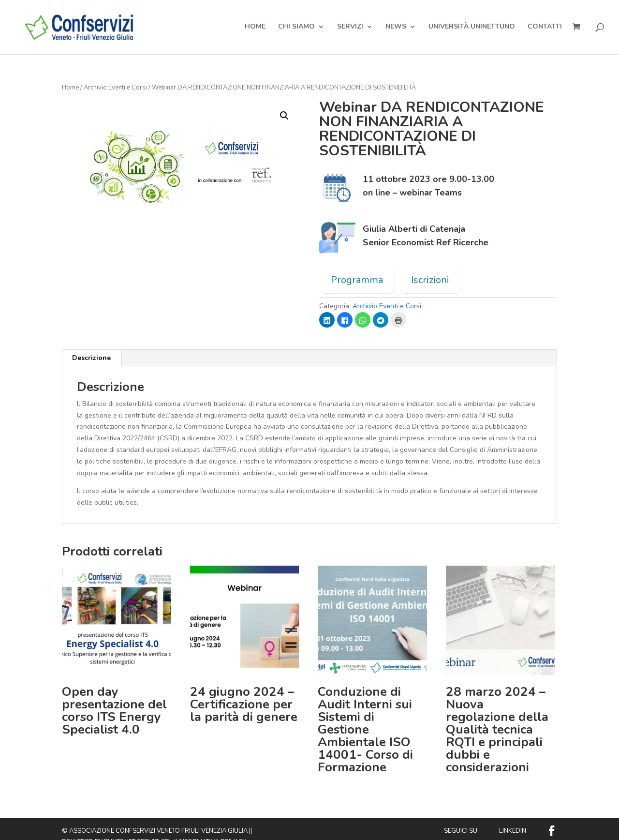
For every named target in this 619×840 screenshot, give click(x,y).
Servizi (350, 28)
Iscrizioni (430, 264)
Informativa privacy (212, 826)
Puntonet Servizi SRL (138, 826)
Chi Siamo (296, 28)
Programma (357, 264)
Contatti (545, 28)
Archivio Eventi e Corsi (115, 72)
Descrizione (91, 342)
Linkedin (513, 815)
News (396, 28)
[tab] (92, 343)
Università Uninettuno (472, 28)
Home (255, 28)
